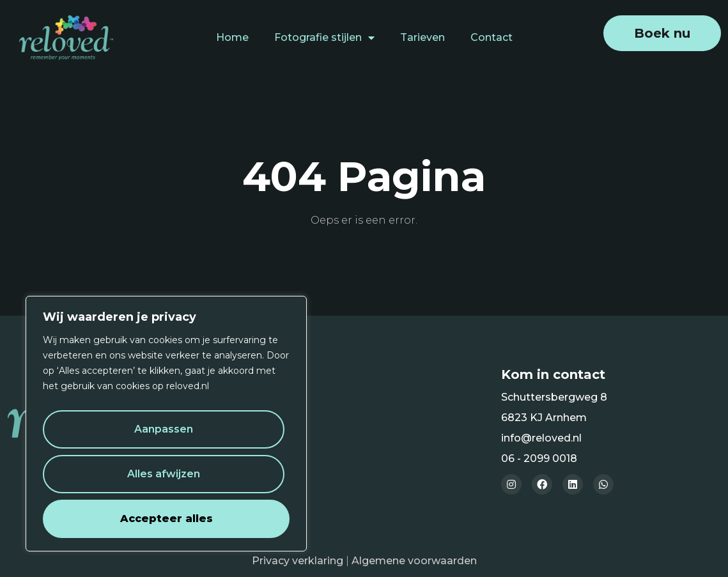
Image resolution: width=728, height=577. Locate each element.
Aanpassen (164, 429)
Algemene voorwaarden (414, 561)
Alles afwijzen (164, 474)
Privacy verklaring (298, 561)
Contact (492, 37)
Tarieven (422, 37)
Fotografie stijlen (324, 38)
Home (232, 37)
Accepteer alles (167, 519)
